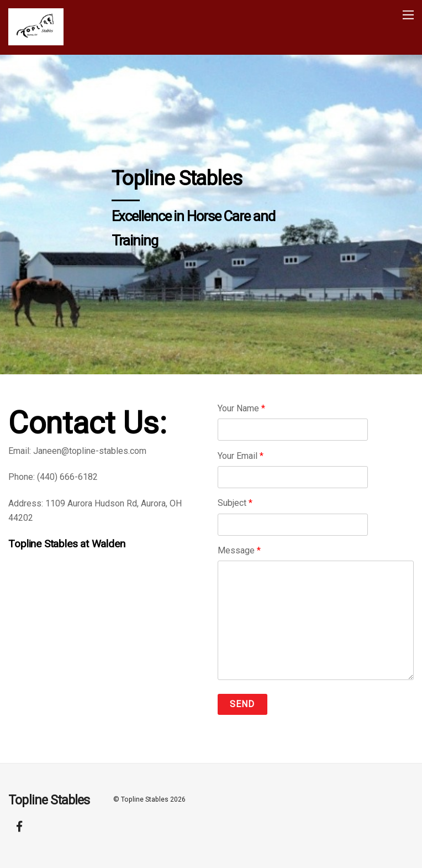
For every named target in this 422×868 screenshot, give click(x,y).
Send (242, 704)
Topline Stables (145, 799)
